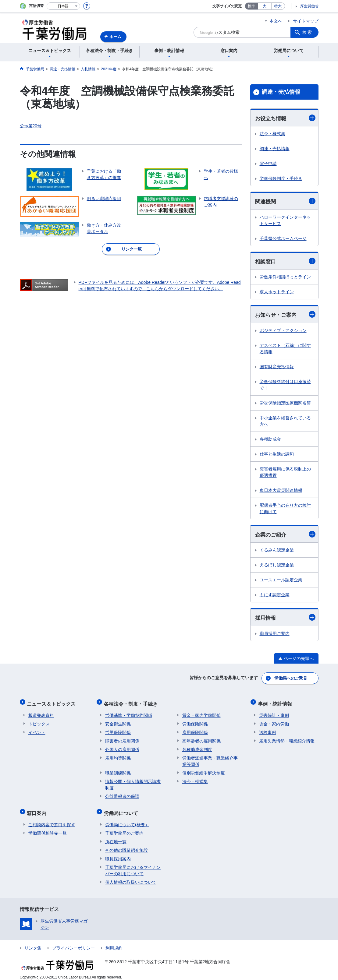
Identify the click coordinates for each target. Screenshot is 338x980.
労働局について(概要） (127, 820)
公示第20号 (31, 126)
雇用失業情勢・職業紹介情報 (287, 739)
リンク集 (33, 943)
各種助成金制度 (197, 747)
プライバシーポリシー (73, 943)
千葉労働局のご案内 (124, 828)
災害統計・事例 (274, 713)
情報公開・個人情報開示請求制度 (133, 782)
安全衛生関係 (118, 721)
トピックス (39, 721)
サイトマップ (306, 21)
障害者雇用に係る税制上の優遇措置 (285, 473)
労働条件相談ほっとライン (285, 278)
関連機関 (285, 201)
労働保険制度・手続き (281, 179)
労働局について (122, 809)
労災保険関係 (118, 730)
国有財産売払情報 (277, 368)
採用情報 (285, 619)
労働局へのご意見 (291, 679)
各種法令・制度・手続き (132, 703)
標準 (251, 6)
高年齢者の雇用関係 (201, 739)
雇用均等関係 (118, 756)
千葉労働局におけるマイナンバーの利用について (133, 865)
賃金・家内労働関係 (201, 713)
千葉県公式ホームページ (283, 239)
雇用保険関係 (195, 730)
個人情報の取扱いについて (131, 877)
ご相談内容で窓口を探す (52, 820)
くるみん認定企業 (277, 552)
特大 (278, 6)
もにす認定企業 (275, 596)
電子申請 (268, 164)
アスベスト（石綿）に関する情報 (285, 349)
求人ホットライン (277, 293)
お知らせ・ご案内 (285, 315)
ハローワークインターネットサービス (285, 221)
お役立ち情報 (285, 118)
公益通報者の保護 (122, 794)
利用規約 (114, 943)
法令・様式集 (272, 134)
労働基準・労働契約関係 (129, 713)
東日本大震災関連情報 (281, 491)
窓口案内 (38, 809)
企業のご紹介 (285, 536)
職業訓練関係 (118, 770)
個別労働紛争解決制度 (204, 770)
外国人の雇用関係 (122, 747)
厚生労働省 (309, 6)
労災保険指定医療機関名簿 (285, 404)
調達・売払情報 (281, 92)
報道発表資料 (41, 713)
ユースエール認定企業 (281, 581)
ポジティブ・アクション (283, 331)
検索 (308, 32)
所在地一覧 (116, 837)
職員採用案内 (118, 854)
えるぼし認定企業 (277, 566)
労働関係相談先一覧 (48, 828)
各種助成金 (270, 440)
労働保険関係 (195, 721)
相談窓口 (285, 262)
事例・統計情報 (276, 703)
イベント (37, 730)
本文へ (276, 21)
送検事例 (268, 730)
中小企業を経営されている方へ (285, 422)
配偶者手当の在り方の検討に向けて (285, 509)
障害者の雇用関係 (122, 739)
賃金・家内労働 (274, 721)
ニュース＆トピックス (53, 703)
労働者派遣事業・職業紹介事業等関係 (210, 759)
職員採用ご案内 (275, 635)
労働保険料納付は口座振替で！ (285, 386)
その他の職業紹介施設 (126, 845)
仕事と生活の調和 (277, 455)
